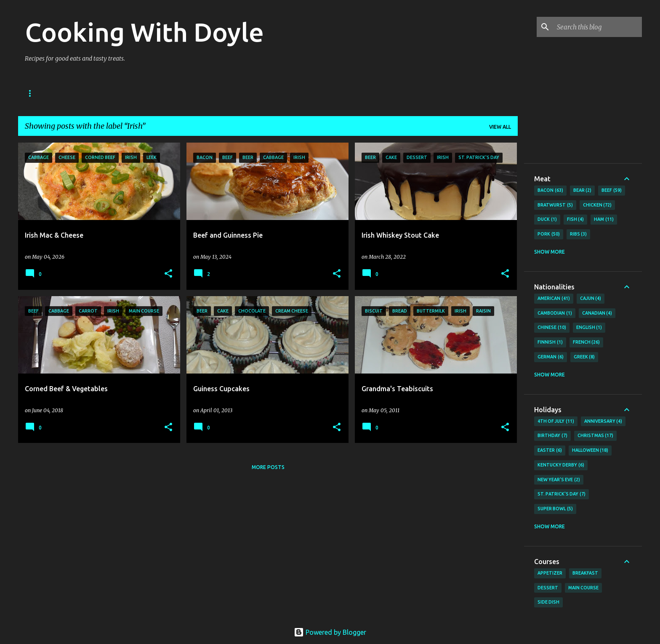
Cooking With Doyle (144, 32)
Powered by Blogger (330, 632)
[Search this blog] (598, 27)
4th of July (556, 421)
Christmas (596, 436)
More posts (268, 467)
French (587, 342)
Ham (604, 220)
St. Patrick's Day (562, 494)
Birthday (552, 436)
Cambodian (555, 313)
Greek (584, 357)
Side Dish (548, 602)
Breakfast (585, 573)
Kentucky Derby (561, 465)
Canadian (597, 313)
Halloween (590, 451)
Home (33, 93)
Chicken (597, 205)
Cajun (591, 299)
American (554, 299)
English (589, 328)
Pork (549, 234)
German (551, 357)
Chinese (552, 328)
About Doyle (78, 93)
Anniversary (603, 421)
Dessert (548, 588)
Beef (612, 191)
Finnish (550, 342)
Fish (576, 220)
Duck (547, 220)
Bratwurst (555, 205)
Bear (583, 191)
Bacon (550, 191)
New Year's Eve (559, 480)
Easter (550, 451)
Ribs (579, 234)
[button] (168, 274)
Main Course (583, 588)
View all (500, 127)
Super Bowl (555, 509)
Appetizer (550, 573)
